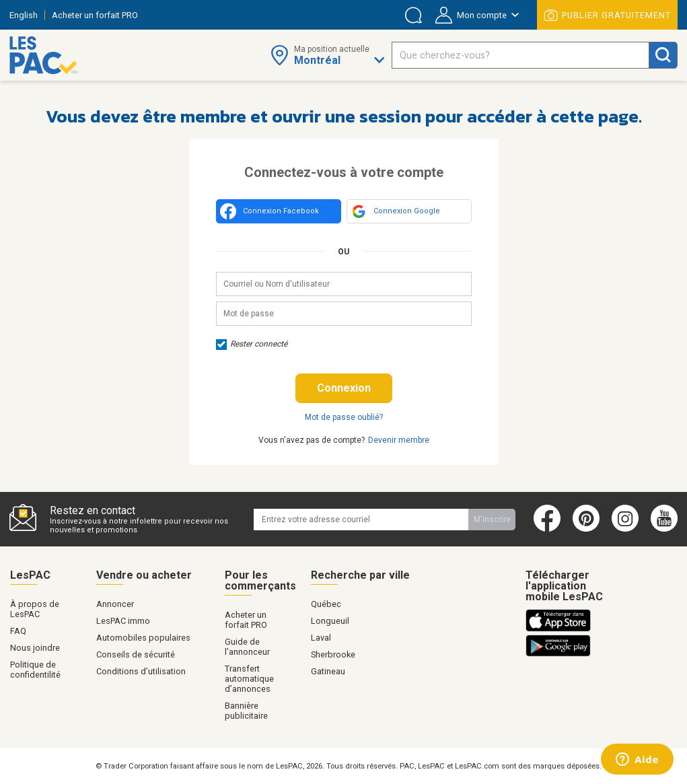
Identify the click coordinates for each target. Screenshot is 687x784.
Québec (326, 604)
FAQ (18, 631)
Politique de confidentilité (35, 670)
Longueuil (330, 621)
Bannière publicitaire (246, 711)
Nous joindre (35, 648)
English (24, 15)
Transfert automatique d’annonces (249, 679)
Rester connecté (252, 344)
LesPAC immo (123, 621)
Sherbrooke (333, 654)
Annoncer (115, 604)
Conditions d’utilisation (141, 671)
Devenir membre (399, 440)
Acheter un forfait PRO (95, 15)
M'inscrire (492, 520)
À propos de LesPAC (35, 609)
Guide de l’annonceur (247, 647)
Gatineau (328, 671)
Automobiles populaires (143, 638)
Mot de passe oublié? (344, 417)
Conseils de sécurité (136, 654)
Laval (321, 638)
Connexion (344, 388)
